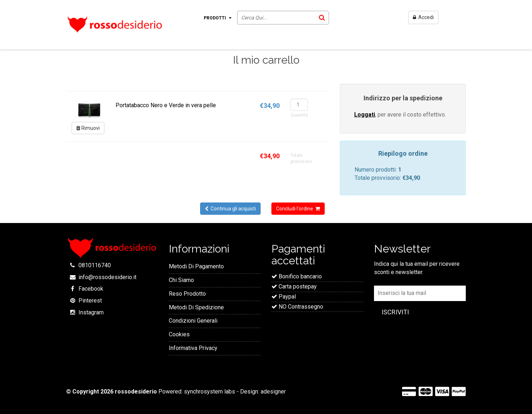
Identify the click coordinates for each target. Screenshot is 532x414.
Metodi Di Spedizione (196, 307)
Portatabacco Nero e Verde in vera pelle (166, 105)
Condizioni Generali (193, 321)
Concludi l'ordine (298, 209)
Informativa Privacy (193, 348)
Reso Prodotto (187, 294)
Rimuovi (88, 128)
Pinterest (90, 301)
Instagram (91, 312)
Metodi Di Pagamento (196, 266)
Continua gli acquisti (230, 209)
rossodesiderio (136, 392)
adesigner (273, 392)
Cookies (179, 334)
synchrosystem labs (209, 392)
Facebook (91, 289)
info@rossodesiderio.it (107, 277)
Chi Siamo (181, 280)
